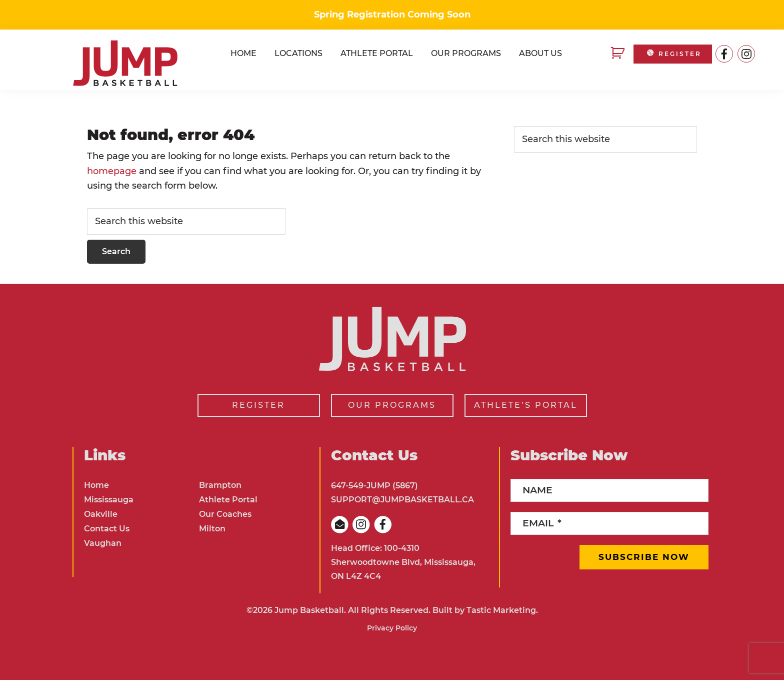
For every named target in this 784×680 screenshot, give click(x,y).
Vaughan (103, 543)
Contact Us (107, 529)
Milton (212, 529)
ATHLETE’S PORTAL (526, 405)
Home (96, 485)
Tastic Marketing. (502, 610)
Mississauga (109, 500)
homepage (112, 171)
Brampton (220, 485)
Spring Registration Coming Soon (392, 15)
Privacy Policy (392, 628)
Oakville (101, 514)
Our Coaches (225, 514)
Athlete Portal (228, 500)
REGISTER (673, 54)
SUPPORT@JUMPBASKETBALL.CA (402, 500)
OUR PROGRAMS (392, 405)
